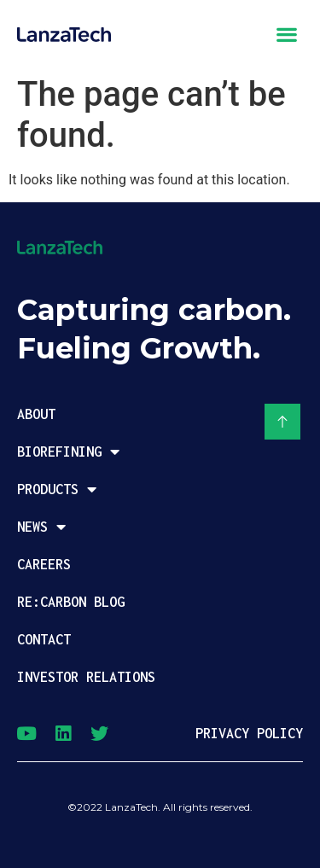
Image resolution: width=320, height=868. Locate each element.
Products (57, 489)
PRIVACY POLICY (249, 733)
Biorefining (68, 451)
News (41, 527)
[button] (286, 34)
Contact (44, 639)
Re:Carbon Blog (71, 602)
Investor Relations (86, 677)
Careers (44, 564)
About (36, 414)
